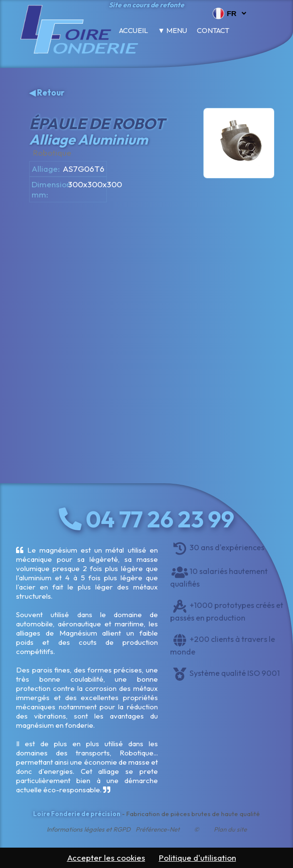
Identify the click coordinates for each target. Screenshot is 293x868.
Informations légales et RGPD (89, 829)
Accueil (134, 30)
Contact (213, 30)
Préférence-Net (158, 829)
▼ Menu (173, 30)
